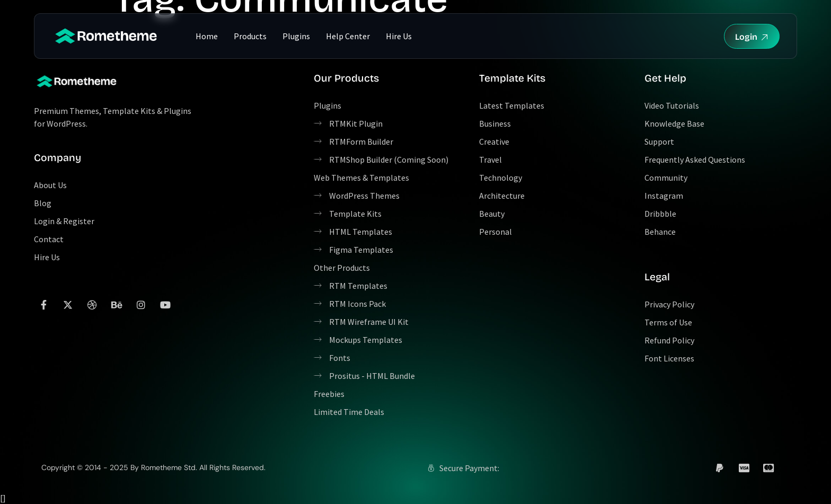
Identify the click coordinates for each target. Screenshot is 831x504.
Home (207, 36)
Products (250, 36)
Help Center (348, 36)
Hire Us (399, 36)
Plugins (296, 36)
